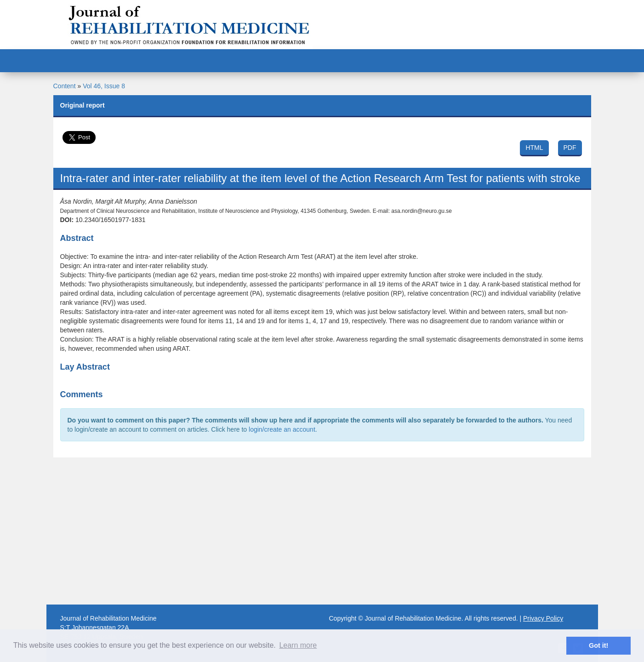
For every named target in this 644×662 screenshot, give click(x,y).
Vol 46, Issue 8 (104, 86)
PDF (570, 148)
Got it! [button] (598, 645)
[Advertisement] (322, 531)
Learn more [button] (298, 645)
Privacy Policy (543, 618)
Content (65, 86)
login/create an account (282, 429)
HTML (534, 148)
